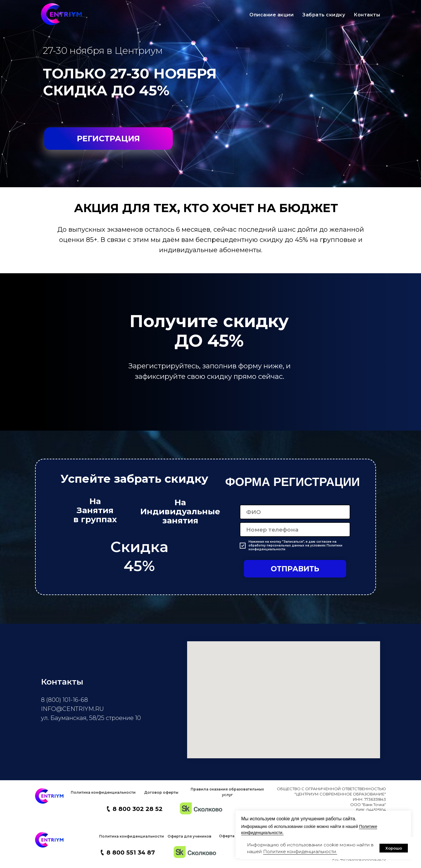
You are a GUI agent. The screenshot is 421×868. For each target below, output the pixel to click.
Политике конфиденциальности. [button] (300, 851)
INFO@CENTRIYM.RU (72, 709)
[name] (295, 512)
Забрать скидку (324, 15)
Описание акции (271, 15)
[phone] (295, 530)
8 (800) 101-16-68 (64, 700)
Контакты (367, 15)
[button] (103, 793)
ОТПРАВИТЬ (295, 569)
